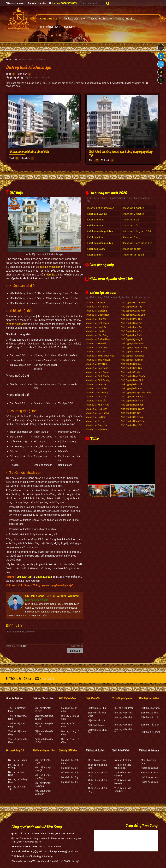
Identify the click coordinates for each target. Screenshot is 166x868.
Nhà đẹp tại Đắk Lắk (96, 401)
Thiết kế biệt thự (15, 698)
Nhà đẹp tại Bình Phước (133, 376)
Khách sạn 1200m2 (97, 214)
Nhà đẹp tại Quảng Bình (133, 315)
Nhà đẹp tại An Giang (96, 397)
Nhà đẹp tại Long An (131, 327)
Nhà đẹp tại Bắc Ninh (132, 384)
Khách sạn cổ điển (132, 249)
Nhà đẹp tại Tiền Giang (133, 352)
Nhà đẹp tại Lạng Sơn (132, 331)
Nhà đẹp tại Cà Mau (131, 372)
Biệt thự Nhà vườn (150, 708)
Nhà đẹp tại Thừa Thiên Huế (100, 356)
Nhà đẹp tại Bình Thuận (97, 376)
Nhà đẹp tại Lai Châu (132, 335)
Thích (9, 74)
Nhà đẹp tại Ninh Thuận (97, 323)
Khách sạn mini (95, 255)
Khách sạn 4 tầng (131, 225)
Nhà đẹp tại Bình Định (132, 380)
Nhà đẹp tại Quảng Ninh (98, 339)
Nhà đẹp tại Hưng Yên (132, 405)
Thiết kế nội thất (121, 750)
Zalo (161, 64)
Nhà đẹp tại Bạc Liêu (96, 388)
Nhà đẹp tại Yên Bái (96, 343)
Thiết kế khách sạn (149, 750)
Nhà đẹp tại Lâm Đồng (97, 335)
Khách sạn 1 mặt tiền (133, 208)
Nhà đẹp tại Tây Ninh (96, 364)
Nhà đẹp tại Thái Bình (132, 360)
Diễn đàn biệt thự (37, 3)
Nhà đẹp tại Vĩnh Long (97, 348)
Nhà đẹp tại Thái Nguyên (98, 360)
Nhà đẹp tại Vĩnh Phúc (132, 343)
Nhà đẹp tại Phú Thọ (131, 319)
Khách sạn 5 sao (96, 237)
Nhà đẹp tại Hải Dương (97, 413)
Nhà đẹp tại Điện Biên (132, 425)
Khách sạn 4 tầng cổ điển (100, 231)
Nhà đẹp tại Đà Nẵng (96, 311)
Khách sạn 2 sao (96, 220)
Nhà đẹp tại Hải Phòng (97, 307)
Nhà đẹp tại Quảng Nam (98, 315)
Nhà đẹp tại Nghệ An (96, 327)
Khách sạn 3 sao (131, 220)
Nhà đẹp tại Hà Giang (132, 417)
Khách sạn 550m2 (96, 249)
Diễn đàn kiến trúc (15, 3)
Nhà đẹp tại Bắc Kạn (131, 388)
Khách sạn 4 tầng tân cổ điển (137, 231)
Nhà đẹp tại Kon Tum (132, 368)
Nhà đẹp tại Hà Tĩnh (131, 413)
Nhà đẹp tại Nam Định (97, 429)
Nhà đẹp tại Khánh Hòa (97, 405)
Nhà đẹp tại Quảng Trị (132, 339)
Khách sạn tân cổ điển (134, 255)
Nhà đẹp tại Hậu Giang (133, 409)
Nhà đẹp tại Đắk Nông (132, 401)
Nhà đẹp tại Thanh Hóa (133, 356)
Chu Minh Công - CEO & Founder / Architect (52, 596)
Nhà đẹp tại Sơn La (131, 364)
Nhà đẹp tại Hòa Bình (96, 409)
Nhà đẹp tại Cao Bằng (132, 397)
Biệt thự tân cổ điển (43, 698)
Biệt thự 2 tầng (42, 716)
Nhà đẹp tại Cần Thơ (132, 307)
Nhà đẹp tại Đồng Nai (96, 425)
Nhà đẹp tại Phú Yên (96, 319)
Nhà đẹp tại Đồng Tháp (133, 421)
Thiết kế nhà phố (95, 750)
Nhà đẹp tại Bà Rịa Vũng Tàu (136, 393)
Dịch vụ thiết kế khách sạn (101, 208)
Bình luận (22, 74)
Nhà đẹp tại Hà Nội (95, 303)
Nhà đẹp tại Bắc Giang (97, 393)
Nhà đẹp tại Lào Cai (95, 331)
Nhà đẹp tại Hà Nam (96, 417)
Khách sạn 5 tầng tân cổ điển (137, 243)
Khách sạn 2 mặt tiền (133, 214)
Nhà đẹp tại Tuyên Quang (134, 348)
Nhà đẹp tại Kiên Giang (97, 372)
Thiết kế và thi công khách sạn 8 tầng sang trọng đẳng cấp (121, 153)
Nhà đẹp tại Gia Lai (95, 421)
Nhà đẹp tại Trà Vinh (96, 352)
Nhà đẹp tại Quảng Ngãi (133, 311)
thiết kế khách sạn (50, 267)
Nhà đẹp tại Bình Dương (98, 380)
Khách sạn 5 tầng (131, 237)
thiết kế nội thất (15, 324)
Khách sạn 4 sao (96, 225)
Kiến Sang (52, 275)
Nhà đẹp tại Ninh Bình (132, 323)
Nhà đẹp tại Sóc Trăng (97, 368)
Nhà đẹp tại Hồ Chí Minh (133, 303)
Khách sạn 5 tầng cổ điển (100, 243)
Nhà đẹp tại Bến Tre (96, 384)
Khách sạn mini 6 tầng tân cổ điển (29, 152)
